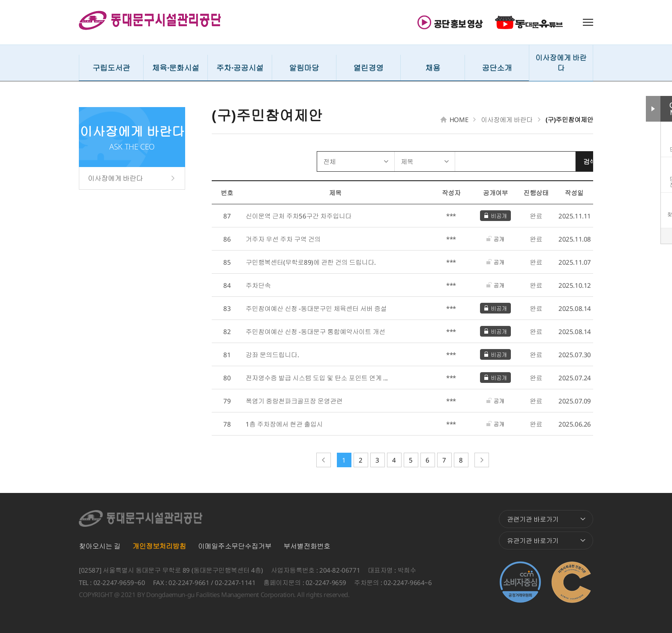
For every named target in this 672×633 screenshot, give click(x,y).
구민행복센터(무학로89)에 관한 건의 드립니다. (311, 262)
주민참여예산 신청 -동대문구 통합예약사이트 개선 (315, 331)
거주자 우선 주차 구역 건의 (283, 239)
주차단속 (258, 285)
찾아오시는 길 (100, 546)
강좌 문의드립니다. (272, 355)
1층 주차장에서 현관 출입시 (284, 424)
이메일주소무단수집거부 (235, 546)
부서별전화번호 (307, 546)
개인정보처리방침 (159, 546)
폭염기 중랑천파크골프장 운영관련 (294, 401)
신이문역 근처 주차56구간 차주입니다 (298, 216)
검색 (577, 161)
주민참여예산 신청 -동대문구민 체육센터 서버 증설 (316, 308)
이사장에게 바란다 (115, 178)
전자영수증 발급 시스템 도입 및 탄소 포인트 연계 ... (317, 378)
